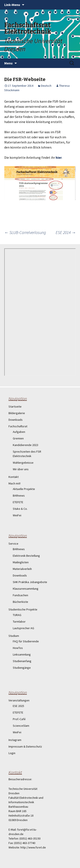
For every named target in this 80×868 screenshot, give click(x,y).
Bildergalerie (17, 413)
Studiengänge (22, 668)
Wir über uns (21, 469)
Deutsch (46, 86)
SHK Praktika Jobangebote (30, 582)
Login (12, 753)
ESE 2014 (66, 232)
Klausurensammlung (26, 589)
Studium (14, 636)
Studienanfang (22, 661)
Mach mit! (15, 483)
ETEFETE (18, 502)
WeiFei (17, 515)
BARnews (19, 496)
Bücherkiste (20, 602)
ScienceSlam (21, 726)
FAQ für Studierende (26, 641)
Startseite (15, 406)
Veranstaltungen (19, 700)
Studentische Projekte (23, 609)
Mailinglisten (21, 562)
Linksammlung (22, 654)
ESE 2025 (18, 706)
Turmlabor (19, 622)
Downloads (16, 420)
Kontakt (14, 477)
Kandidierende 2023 (25, 445)
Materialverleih (22, 569)
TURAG (17, 615)
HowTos (18, 648)
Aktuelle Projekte (24, 489)
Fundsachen (20, 595)
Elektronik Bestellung (26, 556)
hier (59, 157)
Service (13, 544)
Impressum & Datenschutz (25, 746)
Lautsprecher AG (23, 628)
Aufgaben (19, 432)
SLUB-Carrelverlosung (25, 232)
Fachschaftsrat (18, 426)
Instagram (15, 740)
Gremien (18, 438)
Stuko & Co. (20, 509)
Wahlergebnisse (23, 463)
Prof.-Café (19, 719)
